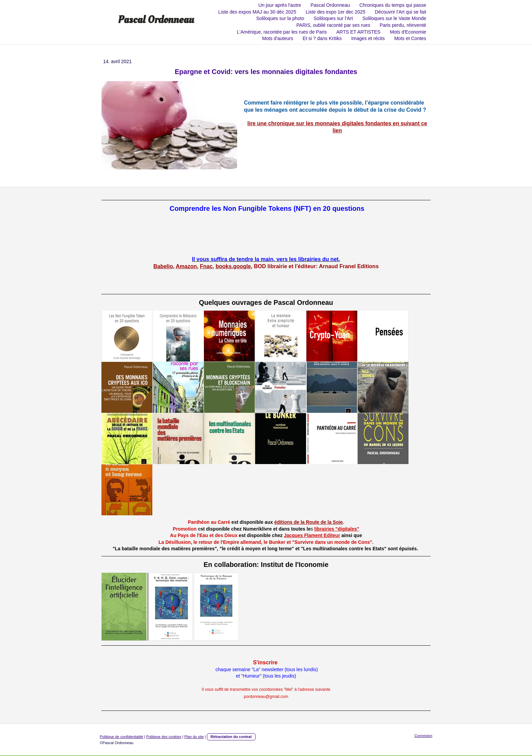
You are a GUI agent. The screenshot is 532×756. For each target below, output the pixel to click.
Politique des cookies (164, 737)
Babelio (163, 266)
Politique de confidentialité (121, 737)
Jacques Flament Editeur (312, 535)
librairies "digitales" (337, 529)
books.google (233, 266)
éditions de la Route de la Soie (308, 522)
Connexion (423, 736)
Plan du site (194, 737)
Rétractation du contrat (231, 737)
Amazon (186, 266)
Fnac (206, 266)
